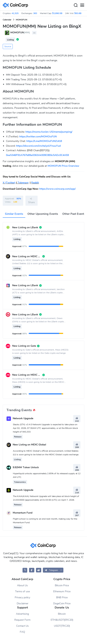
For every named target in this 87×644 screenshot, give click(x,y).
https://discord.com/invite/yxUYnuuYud (38, 146)
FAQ (22, 632)
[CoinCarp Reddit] (39, 570)
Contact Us (23, 626)
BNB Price (62, 597)
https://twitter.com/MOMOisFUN (38, 137)
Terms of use (23, 591)
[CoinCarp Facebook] (32, 570)
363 (35, 13)
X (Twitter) (9, 183)
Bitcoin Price (62, 585)
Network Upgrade (23, 418)
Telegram (23, 183)
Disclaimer (23, 603)
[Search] (76, 5)
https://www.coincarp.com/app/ (57, 189)
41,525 (15, 13)
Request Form (22, 620)
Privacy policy (22, 597)
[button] (53, 570)
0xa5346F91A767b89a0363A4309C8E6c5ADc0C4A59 (37, 155)
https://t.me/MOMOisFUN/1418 (44, 141)
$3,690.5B (57, 13)
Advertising (22, 614)
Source (8, 46)
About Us (23, 585)
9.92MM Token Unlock (26, 467)
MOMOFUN (22, 20)
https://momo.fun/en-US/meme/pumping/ (49, 132)
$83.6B (78, 13)
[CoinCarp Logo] (16, 5)
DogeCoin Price (62, 603)
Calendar (7, 20)
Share (31, 201)
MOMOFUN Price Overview (63, 166)
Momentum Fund (23, 513)
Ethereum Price (62, 591)
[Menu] (82, 5)
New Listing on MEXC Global (30, 445)
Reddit (35, 183)
